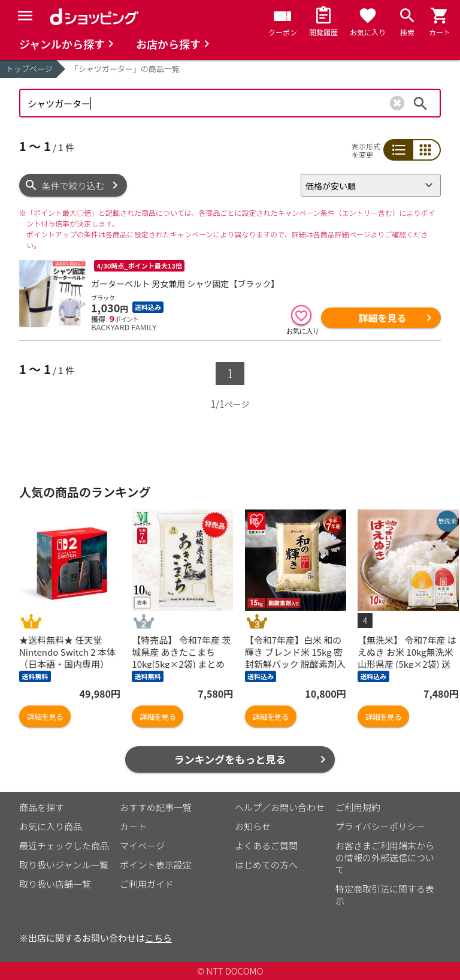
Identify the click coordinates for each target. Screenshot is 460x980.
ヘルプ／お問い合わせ (280, 807)
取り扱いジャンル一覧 (64, 865)
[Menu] (25, 16)
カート (133, 826)
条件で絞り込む (73, 186)
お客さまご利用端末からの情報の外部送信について (385, 857)
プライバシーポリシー (380, 826)
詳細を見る (382, 318)
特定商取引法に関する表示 (385, 895)
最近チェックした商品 (64, 845)
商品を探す (42, 807)
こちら (158, 938)
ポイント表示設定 (156, 865)
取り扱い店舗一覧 (55, 884)
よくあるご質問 (266, 845)
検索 (420, 103)
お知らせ (253, 826)
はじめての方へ (266, 865)
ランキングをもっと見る (230, 759)
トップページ (29, 69)
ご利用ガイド (147, 884)
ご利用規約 (358, 807)
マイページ (142, 845)
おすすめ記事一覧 (156, 807)
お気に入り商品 (51, 826)
